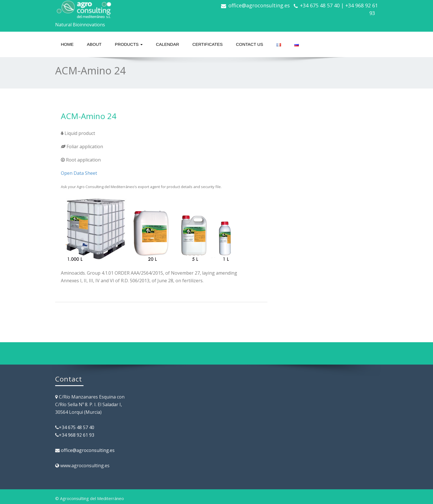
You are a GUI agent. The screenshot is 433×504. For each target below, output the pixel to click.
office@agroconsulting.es (259, 5)
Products (129, 44)
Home (67, 44)
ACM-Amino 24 (89, 116)
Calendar (168, 44)
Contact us (250, 44)
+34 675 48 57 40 (77, 427)
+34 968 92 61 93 (77, 435)
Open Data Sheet (79, 173)
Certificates (208, 44)
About (94, 44)
